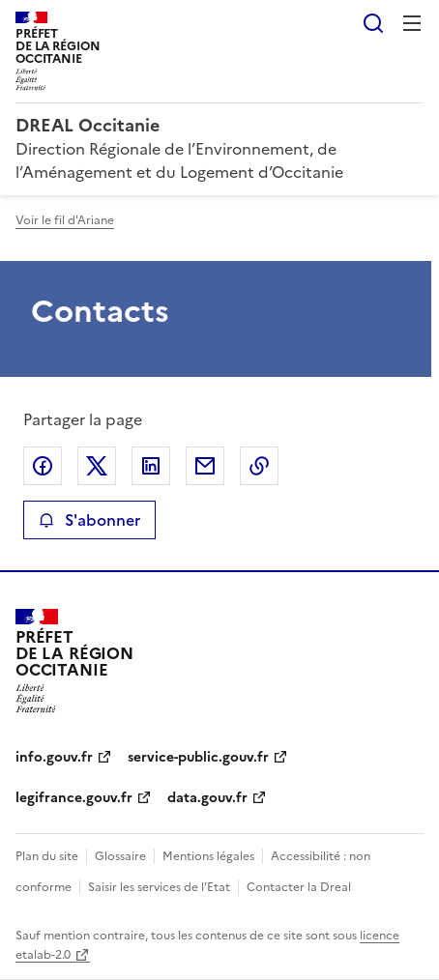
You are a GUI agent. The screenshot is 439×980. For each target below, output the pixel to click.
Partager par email (205, 466)
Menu (412, 23)
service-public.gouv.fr (198, 757)
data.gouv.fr (207, 798)
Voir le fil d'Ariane (65, 220)
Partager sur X (97, 466)
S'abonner (89, 520)
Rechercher (373, 23)
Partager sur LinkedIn (151, 466)
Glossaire (120, 856)
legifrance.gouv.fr (74, 798)
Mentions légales (208, 856)
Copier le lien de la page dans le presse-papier (259, 466)
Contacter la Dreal (299, 887)
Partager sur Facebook (43, 466)
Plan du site (47, 856)
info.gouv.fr (54, 757)
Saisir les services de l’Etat (159, 887)
